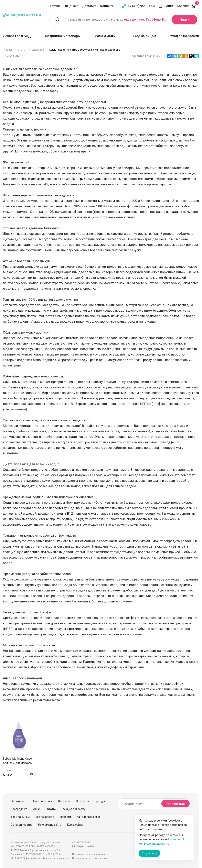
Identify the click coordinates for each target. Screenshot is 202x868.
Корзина (188, 6)
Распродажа (19, 809)
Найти (184, 19)
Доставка (89, 6)
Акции (37, 809)
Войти (169, 6)
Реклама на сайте (50, 825)
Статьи (52, 809)
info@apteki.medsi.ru (84, 846)
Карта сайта (75, 825)
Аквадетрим (134, 19)
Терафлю (153, 19)
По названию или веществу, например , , (116, 19)
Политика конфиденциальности (90, 854)
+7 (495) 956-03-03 (141, 6)
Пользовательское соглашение (90, 858)
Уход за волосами (185, 36)
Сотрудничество (22, 825)
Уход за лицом (144, 36)
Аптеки (55, 6)
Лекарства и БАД (17, 36)
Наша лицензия (42, 801)
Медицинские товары (63, 36)
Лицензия (71, 6)
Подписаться (175, 804)
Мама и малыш (106, 36)
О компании (18, 801)
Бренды (100, 801)
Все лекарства (45, 817)
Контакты (107, 6)
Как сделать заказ (89, 817)
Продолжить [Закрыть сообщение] (149, 853)
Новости (65, 817)
